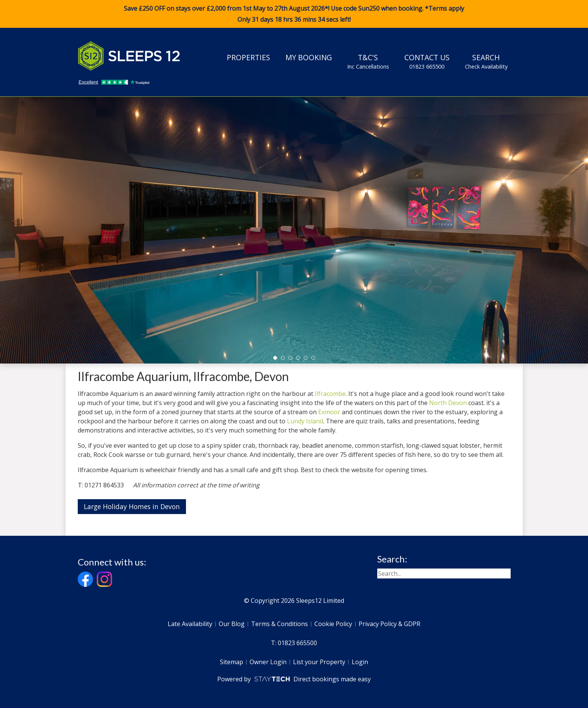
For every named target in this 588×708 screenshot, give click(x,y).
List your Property (319, 662)
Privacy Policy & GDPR (389, 624)
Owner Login (268, 662)
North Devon (448, 403)
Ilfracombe (330, 394)
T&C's (368, 61)
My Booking (309, 57)
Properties (248, 57)
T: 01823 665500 (294, 643)
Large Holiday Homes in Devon (132, 506)
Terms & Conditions (280, 624)
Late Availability (190, 624)
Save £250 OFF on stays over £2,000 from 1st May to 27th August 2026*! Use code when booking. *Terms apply (294, 14)
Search (486, 61)
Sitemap (232, 662)
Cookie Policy (333, 624)
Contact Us (427, 61)
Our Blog (232, 624)
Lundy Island (305, 421)
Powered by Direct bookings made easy (294, 679)
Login (360, 662)
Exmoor (329, 412)
